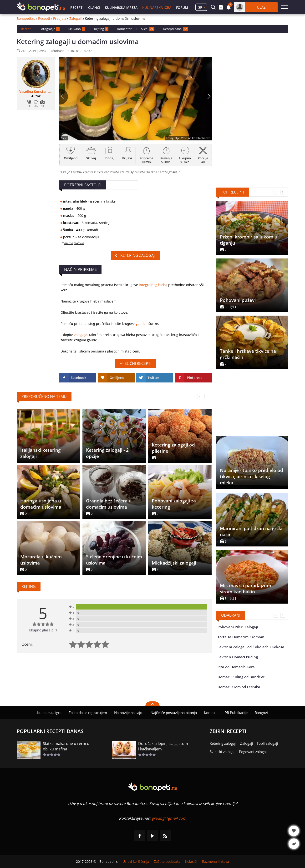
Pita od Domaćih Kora (236, 667)
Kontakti (211, 713)
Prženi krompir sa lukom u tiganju (249, 240)
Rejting (101, 29)
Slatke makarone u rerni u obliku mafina (66, 746)
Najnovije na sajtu (129, 713)
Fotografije (50, 29)
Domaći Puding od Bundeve (241, 677)
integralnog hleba (153, 285)
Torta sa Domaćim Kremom (241, 637)
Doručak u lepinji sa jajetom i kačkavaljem (163, 746)
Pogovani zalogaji (253, 752)
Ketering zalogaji (138, 255)
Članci (94, 7)
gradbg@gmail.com (169, 818)
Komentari (125, 29)
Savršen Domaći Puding (238, 657)
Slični (148, 29)
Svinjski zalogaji (223, 752)
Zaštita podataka (167, 862)
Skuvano (77, 29)
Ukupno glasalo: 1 (43, 630)
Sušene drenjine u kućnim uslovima (114, 560)
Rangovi (261, 713)
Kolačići (191, 862)
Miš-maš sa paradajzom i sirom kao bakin (247, 589)
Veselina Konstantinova (36, 92)
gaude (141, 324)
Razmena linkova (216, 862)
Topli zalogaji (267, 743)
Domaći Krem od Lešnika (239, 687)
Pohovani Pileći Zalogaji (238, 627)
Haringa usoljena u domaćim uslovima (41, 504)
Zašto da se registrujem (88, 713)
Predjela (60, 19)
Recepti (77, 7)
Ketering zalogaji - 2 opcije (107, 453)
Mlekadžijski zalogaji (174, 563)
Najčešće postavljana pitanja (174, 713)
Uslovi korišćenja (136, 862)
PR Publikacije (236, 713)
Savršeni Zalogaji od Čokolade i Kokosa (251, 647)
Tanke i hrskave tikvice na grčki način (248, 354)
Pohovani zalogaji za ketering (174, 504)
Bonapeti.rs (26, 19)
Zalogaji (76, 19)
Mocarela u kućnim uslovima (41, 560)
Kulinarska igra (157, 7)
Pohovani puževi (238, 300)
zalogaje (81, 335)
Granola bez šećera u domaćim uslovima (109, 504)
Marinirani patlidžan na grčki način (251, 531)
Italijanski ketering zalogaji (41, 453)
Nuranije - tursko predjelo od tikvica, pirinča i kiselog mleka (252, 476)
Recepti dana (175, 29)
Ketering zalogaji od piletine (173, 448)
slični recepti (138, 363)
